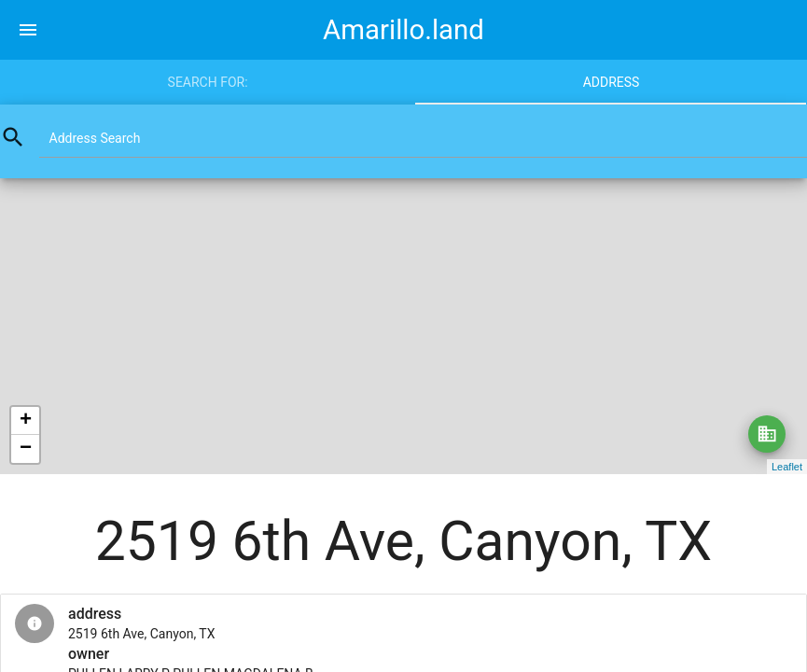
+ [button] (26, 421)
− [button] (26, 449)
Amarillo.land (403, 30)
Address (612, 82)
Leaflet (787, 467)
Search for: (208, 82)
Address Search (95, 138)
